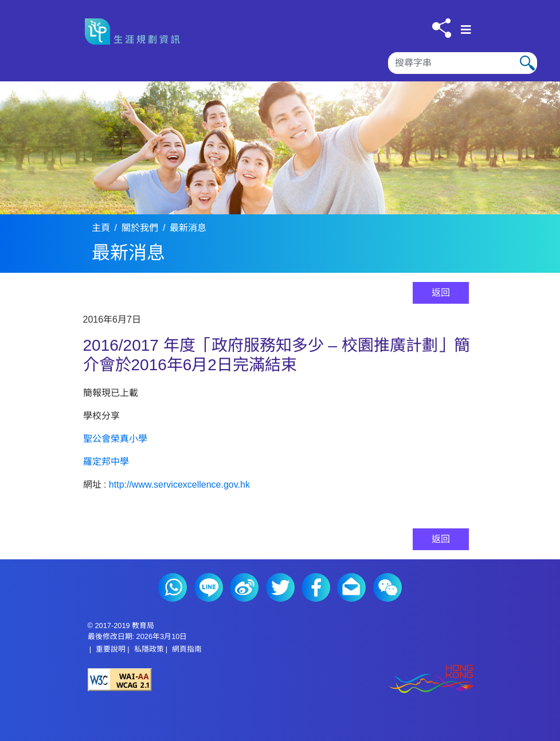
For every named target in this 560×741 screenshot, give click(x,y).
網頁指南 (187, 649)
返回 (441, 293)
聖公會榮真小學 (115, 439)
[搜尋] (463, 63)
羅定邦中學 (106, 462)
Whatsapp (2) (173, 587)
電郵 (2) (351, 587)
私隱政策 (149, 649)
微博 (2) (244, 587)
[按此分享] (442, 28)
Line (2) (209, 587)
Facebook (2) (316, 587)
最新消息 (188, 228)
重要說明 (111, 649)
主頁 (101, 228)
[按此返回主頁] (137, 32)
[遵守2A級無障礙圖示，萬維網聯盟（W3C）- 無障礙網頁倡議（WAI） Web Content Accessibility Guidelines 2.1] (184, 680)
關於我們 (140, 228)
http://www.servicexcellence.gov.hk (179, 485)
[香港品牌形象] (377, 680)
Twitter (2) (280, 587)
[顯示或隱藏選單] (466, 30)
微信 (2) (387, 587)
